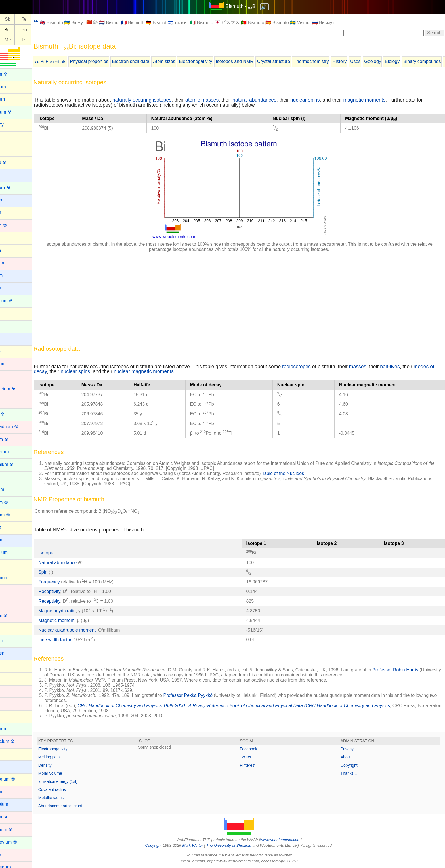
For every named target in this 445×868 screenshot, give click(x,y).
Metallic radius (70, 798)
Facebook (258, 749)
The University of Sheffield (239, 845)
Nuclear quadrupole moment (86, 630)
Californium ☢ (18, 301)
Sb (27, 19)
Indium (11, 666)
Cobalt (11, 376)
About (351, 757)
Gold (9, 590)
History (359, 61)
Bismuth (12, 212)
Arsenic (11, 149)
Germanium (16, 578)
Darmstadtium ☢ (21, 427)
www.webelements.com (290, 840)
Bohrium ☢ (15, 225)
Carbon (11, 313)
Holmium (13, 641)
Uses (375, 61)
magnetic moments (384, 100)
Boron (10, 238)
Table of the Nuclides (302, 473)
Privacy (352, 749)
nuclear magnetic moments (185, 371)
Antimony (13, 124)
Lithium (11, 766)
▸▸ (55, 21)
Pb (11, 30)
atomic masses (221, 100)
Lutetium (13, 792)
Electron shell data (150, 61)
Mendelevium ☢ (20, 842)
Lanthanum (15, 729)
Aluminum (14, 99)
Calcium (12, 288)
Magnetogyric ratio (76, 611)
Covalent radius (71, 789)
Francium (13, 540)
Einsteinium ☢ (18, 464)
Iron (8, 703)
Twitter (255, 757)
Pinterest (257, 765)
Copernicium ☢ (19, 389)
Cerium (11, 326)
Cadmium (14, 263)
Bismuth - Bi (251, 6)
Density (64, 765)
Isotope (65, 553)
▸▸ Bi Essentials (70, 62)
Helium (11, 628)
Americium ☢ (17, 112)
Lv (44, 40)
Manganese (16, 817)
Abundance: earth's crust (79, 806)
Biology (412, 61)
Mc (27, 40)
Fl (10, 40)
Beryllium (13, 200)
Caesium (13, 275)
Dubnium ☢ (16, 439)
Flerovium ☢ (17, 515)
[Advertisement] (222, 296)
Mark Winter (202, 845)
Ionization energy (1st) (77, 781)
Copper (11, 401)
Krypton (12, 716)
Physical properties (109, 61)
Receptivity (69, 591)
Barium (11, 175)
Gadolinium (15, 552)
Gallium (12, 565)
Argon (10, 137)
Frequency (68, 582)
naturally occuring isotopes (161, 100)
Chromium (14, 364)
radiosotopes (316, 367)
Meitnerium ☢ (18, 830)
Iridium (11, 691)
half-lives (409, 367)
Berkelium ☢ (17, 188)
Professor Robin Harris (415, 670)
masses (377, 367)
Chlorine (12, 351)
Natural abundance (77, 563)
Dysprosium (16, 452)
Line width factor (74, 640)
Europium (14, 489)
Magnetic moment (76, 620)
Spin (62, 572)
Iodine (10, 678)
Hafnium (12, 603)
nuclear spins (324, 100)
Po (43, 30)
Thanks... (354, 773)
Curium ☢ (14, 414)
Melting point (69, 757)
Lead (9, 754)
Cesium (12, 338)
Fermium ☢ (16, 502)
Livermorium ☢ (19, 779)
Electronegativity (215, 61)
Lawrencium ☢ (19, 741)
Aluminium (15, 87)
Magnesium (16, 804)
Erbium (11, 477)
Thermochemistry (331, 61)
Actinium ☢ (15, 74)
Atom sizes (183, 61)
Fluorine (12, 527)
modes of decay (71, 371)
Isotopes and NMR (254, 61)
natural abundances (274, 100)
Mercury (12, 855)
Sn (11, 19)
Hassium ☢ (15, 616)
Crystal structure (293, 61)
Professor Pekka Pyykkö (207, 695)
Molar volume (70, 773)
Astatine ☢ (15, 162)
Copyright (354, 765)
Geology (392, 61)
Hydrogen (14, 653)
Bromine (12, 250)
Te (44, 19)
